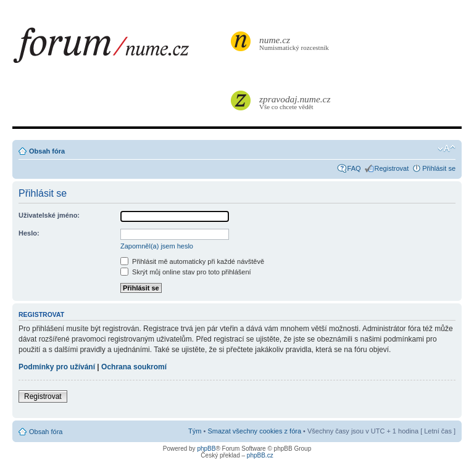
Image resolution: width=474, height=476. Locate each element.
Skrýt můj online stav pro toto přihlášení (186, 272)
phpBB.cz (260, 455)
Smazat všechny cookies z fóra (254, 431)
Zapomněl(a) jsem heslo (157, 246)
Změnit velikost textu (447, 149)
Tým (195, 431)
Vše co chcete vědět (296, 102)
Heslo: (29, 233)
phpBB (206, 449)
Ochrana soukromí (134, 367)
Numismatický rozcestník (296, 43)
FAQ (354, 168)
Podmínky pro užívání (57, 367)
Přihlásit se (439, 168)
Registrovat (392, 168)
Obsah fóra (47, 151)
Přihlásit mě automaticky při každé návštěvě (192, 261)
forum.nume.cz (120, 49)
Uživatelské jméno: (49, 215)
